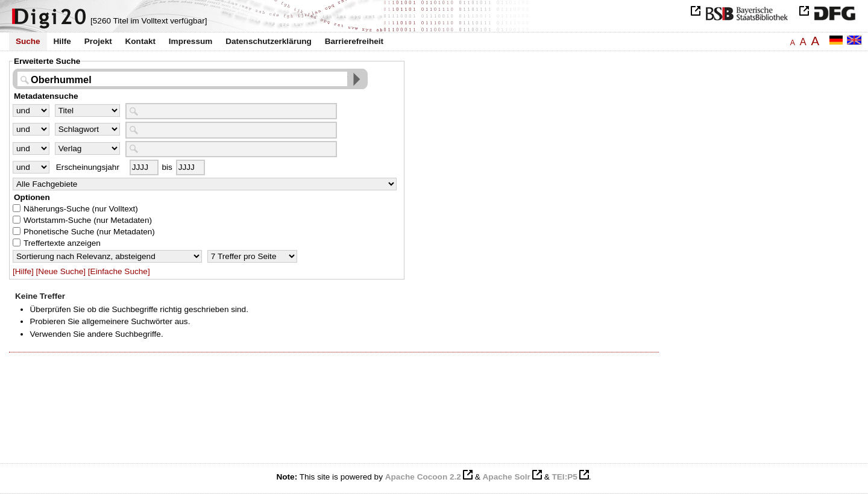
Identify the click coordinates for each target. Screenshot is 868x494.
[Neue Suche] (61, 271)
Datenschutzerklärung (269, 41)
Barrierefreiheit (354, 41)
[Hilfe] (23, 271)
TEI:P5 (564, 477)
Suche (28, 41)
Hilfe (62, 41)
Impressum (191, 41)
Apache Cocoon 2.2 (423, 477)
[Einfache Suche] (119, 271)
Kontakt (140, 41)
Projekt (98, 41)
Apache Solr (507, 477)
